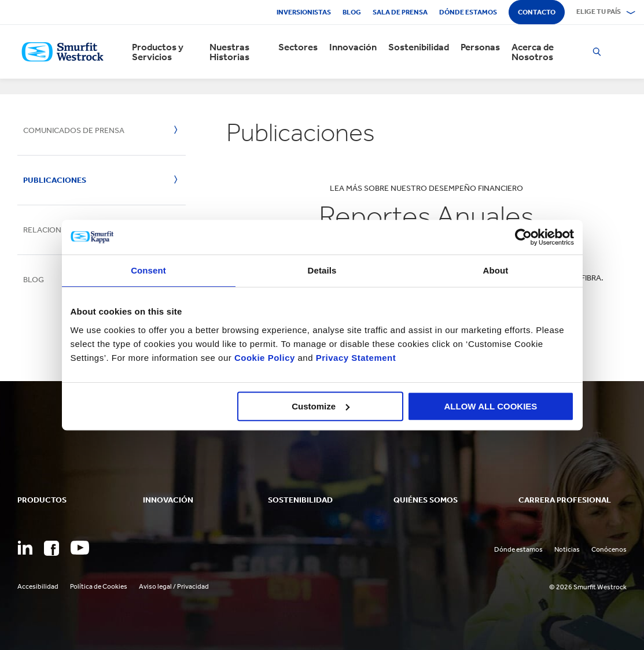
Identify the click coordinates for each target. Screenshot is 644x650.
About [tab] (496, 270)
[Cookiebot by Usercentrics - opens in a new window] (523, 237)
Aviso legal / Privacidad (174, 586)
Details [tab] (322, 270)
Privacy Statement (354, 358)
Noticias (567, 549)
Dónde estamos (468, 12)
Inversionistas (304, 12)
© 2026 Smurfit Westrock (588, 587)
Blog (352, 12)
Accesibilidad (38, 586)
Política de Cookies (99, 586)
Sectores (298, 47)
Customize (321, 406)
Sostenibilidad (419, 47)
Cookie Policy (265, 358)
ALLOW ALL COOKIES (491, 406)
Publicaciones (55, 180)
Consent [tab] (148, 270)
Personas (480, 47)
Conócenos (609, 549)
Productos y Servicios (158, 52)
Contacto (537, 12)
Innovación (353, 47)
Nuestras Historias (229, 52)
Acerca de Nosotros (533, 52)
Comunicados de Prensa (74, 130)
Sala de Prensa (400, 12)
